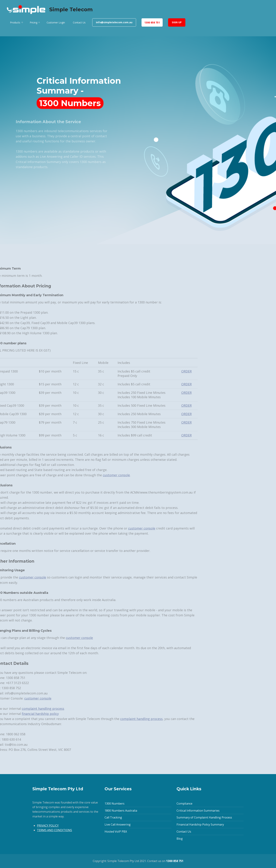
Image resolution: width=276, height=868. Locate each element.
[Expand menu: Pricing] (39, 22)
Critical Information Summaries (198, 811)
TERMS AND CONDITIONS (54, 830)
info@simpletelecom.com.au (114, 22)
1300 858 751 (152, 22)
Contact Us (79, 22)
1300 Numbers (115, 804)
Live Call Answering (118, 824)
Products (15, 22)
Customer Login (56, 22)
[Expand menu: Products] (22, 22)
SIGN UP (177, 22)
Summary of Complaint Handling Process (204, 817)
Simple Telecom (71, 9)
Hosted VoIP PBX (116, 832)
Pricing (34, 22)
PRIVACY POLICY (48, 826)
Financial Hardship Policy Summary (200, 824)
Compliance (184, 804)
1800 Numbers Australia (121, 811)
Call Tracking (113, 817)
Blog (180, 839)
